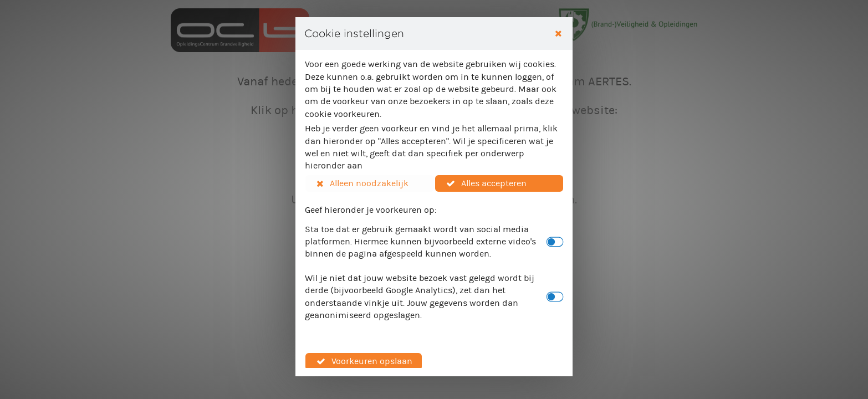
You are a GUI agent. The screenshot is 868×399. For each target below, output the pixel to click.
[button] (370, 183)
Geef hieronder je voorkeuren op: (371, 210)
